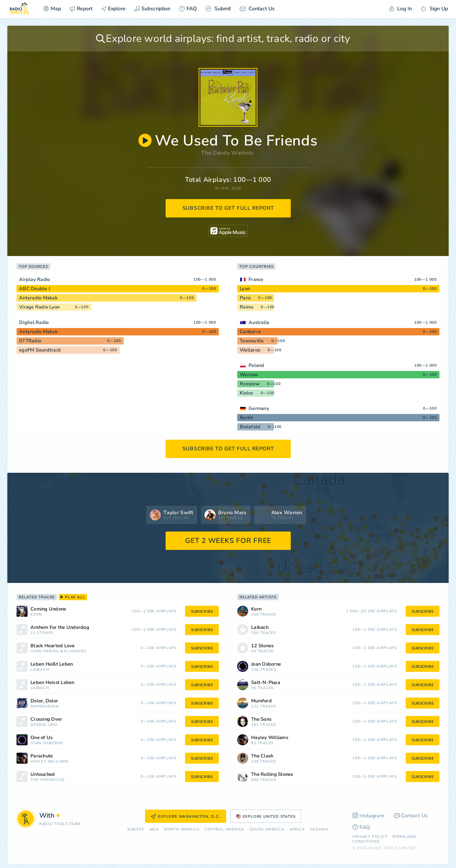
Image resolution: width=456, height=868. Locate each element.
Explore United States (266, 817)
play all (73, 597)
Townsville (252, 341)
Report (81, 9)
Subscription (152, 9)
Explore (113, 9)
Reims (247, 307)
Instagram (368, 816)
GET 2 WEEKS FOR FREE (228, 541)
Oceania (319, 830)
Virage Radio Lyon (39, 307)
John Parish (45, 651)
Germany (259, 408)
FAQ (188, 9)
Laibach (40, 670)
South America (267, 830)
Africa (297, 830)
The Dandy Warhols (227, 153)
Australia (259, 323)
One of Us (41, 738)
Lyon (245, 289)
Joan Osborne (47, 743)
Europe (136, 830)
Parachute (42, 756)
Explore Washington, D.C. (185, 817)
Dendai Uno (44, 725)
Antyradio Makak (38, 298)
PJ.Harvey (75, 651)
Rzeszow (250, 384)
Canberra (250, 332)
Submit (218, 9)
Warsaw (249, 375)
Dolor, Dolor (44, 701)
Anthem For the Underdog (60, 628)
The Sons (261, 719)
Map (52, 9)
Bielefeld (250, 427)
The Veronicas (47, 780)
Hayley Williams (50, 762)
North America (182, 830)
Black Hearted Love (53, 646)
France (256, 280)
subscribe (202, 612)
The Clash (262, 756)
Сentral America (224, 830)
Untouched (43, 775)
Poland (256, 365)
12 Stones (42, 633)
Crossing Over (46, 719)
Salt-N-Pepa (266, 683)
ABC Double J (35, 289)
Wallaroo (250, 350)
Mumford (261, 701)
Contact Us (257, 9)
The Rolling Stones (272, 775)
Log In (401, 9)
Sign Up (434, 9)
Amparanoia (45, 707)
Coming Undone (48, 609)
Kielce (247, 393)
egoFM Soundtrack (40, 350)
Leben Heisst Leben (53, 683)
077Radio (30, 341)
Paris (245, 298)
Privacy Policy (370, 837)
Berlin (247, 418)
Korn (36, 615)
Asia (154, 830)
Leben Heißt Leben (52, 664)
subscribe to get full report (228, 208)
